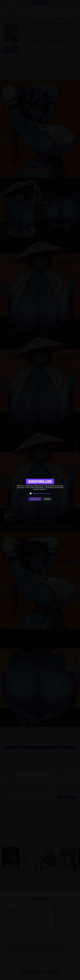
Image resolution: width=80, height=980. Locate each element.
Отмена (47, 499)
